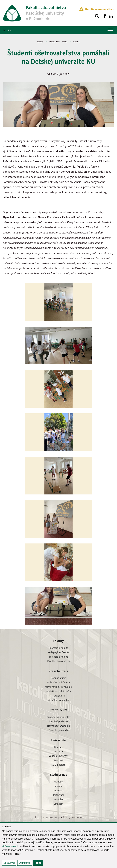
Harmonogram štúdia (58, 726)
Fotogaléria (59, 696)
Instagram (58, 795)
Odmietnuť (25, 863)
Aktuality (59, 782)
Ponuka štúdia (59, 678)
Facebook (59, 790)
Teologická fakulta (59, 657)
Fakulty (40, 42)
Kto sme (58, 747)
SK (4, 30)
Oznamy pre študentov (58, 717)
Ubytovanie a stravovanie (58, 687)
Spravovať (9, 863)
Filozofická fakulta (59, 648)
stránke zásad (10, 846)
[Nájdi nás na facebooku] (105, 16)
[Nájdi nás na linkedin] (111, 16)
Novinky (76, 42)
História (59, 751)
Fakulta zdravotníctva (58, 42)
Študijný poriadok (59, 721)
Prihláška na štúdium (58, 682)
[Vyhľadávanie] (97, 16)
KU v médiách (58, 765)
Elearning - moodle (59, 730)
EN (10, 30)
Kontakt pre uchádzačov (58, 691)
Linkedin (59, 804)
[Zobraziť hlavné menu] (110, 30)
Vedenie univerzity (59, 756)
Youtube (58, 799)
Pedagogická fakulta (58, 652)
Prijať (38, 863)
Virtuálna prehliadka (59, 700)
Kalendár (59, 786)
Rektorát (58, 760)
